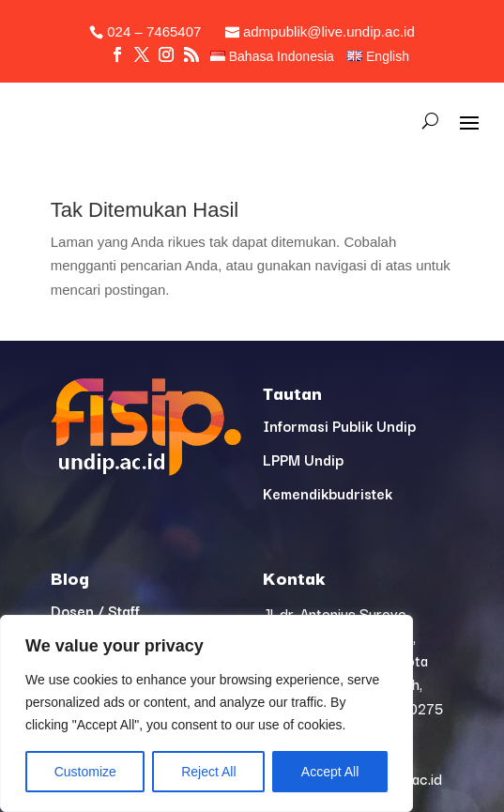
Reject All (208, 772)
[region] (206, 713)
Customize (85, 772)
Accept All (330, 772)
